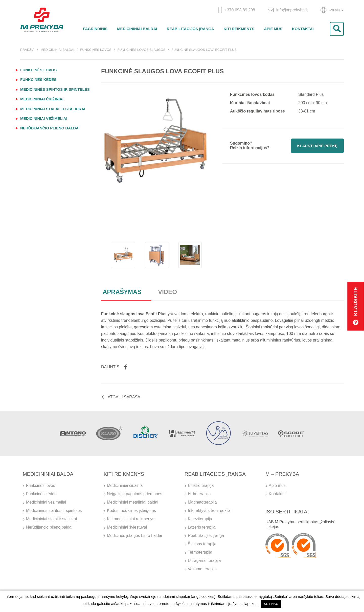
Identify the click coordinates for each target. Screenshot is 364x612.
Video (167, 292)
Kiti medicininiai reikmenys (131, 519)
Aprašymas (122, 292)
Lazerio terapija (202, 527)
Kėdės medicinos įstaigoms (131, 511)
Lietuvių (332, 10)
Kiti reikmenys (239, 29)
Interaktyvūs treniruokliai (210, 511)
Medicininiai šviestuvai (127, 527)
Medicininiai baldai (137, 29)
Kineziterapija (200, 519)
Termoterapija (200, 552)
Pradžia (27, 50)
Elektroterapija (201, 485)
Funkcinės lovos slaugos (141, 50)
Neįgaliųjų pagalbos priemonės (135, 494)
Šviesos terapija (202, 544)
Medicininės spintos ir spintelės (55, 89)
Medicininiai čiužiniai (42, 99)
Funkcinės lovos (96, 50)
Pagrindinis (95, 29)
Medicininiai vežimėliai (44, 118)
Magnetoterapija (202, 502)
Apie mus (273, 29)
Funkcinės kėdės (38, 80)
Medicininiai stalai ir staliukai (53, 109)
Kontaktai (303, 29)
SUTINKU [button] (271, 604)
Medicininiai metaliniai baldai (133, 502)
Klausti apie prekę (317, 146)
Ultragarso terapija (204, 561)
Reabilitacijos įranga (190, 29)
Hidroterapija (199, 494)
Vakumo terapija (202, 569)
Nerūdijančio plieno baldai (50, 128)
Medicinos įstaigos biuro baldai (134, 536)
